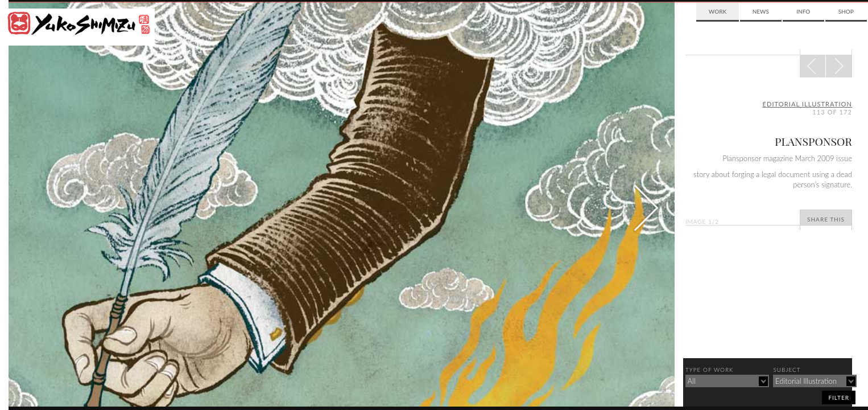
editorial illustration (808, 104)
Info (803, 11)
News (761, 11)
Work (718, 11)
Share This (826, 219)
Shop (846, 11)
